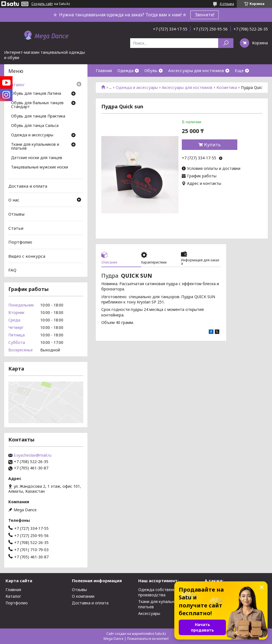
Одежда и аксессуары (137, 88)
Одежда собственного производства (160, 592)
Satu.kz (160, 634)
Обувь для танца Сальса (35, 126)
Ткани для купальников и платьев (35, 147)
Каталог (17, 85)
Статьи (16, 228)
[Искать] (226, 43)
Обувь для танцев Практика (38, 116)
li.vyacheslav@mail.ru (33, 455)
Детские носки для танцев (37, 158)
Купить (212, 145)
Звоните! (205, 15)
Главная (104, 70)
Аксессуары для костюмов (196, 70)
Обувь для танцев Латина (36, 94)
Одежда (125, 70)
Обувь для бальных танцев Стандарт (37, 105)
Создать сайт (42, 4)
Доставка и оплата (28, 186)
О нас (14, 200)
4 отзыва (227, 4)
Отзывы (16, 214)
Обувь (151, 70)
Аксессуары (149, 613)
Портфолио (20, 242)
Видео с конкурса (27, 256)
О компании (83, 596)
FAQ (12, 270)
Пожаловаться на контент (148, 639)
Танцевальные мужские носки (40, 167)
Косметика (227, 88)
